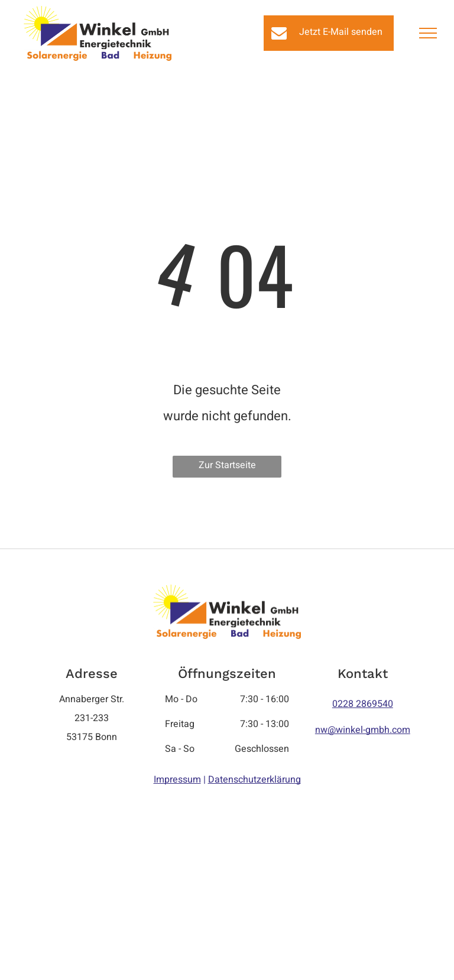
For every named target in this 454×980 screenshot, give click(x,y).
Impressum (177, 780)
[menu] (428, 33)
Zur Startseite (227, 465)
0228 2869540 (363, 704)
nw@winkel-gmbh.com (363, 730)
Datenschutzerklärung (254, 780)
